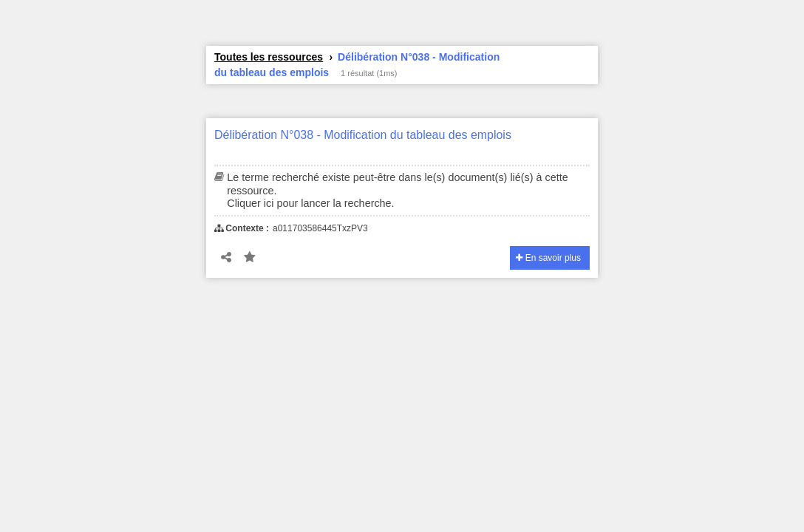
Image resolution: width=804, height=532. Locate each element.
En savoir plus (548, 258)
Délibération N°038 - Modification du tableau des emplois (363, 135)
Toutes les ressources (269, 57)
